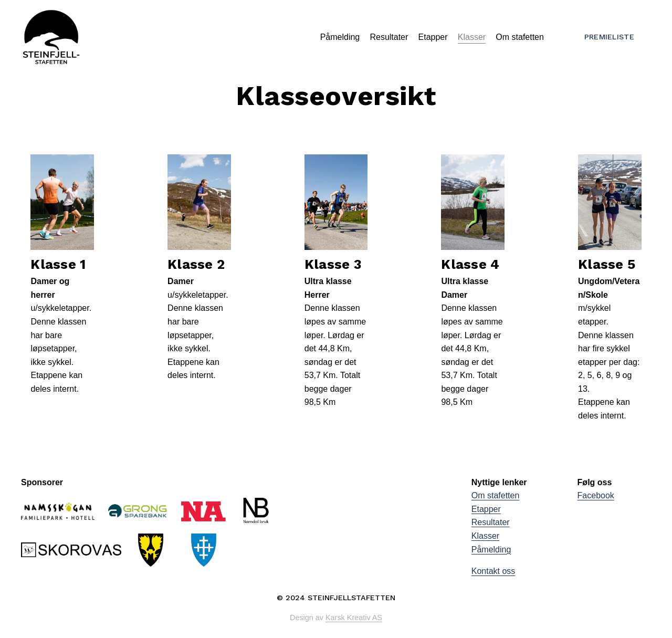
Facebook (596, 495)
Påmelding (340, 37)
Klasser (472, 37)
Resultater (389, 37)
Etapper (433, 37)
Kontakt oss (493, 571)
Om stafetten (520, 37)
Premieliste (609, 37)
